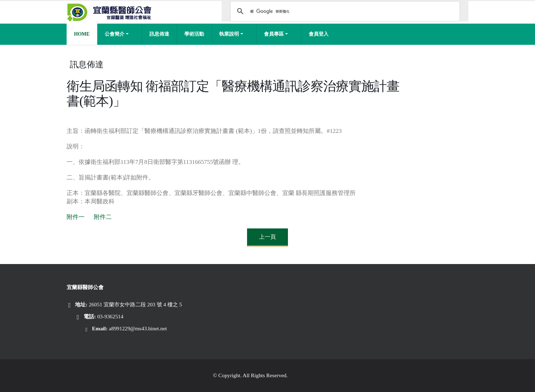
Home (82, 34)
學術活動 (194, 34)
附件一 (76, 217)
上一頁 (267, 237)
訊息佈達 (159, 34)
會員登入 (319, 34)
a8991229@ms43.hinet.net (138, 328)
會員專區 (274, 34)
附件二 (103, 217)
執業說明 (229, 34)
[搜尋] (344, 11)
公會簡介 (115, 34)
